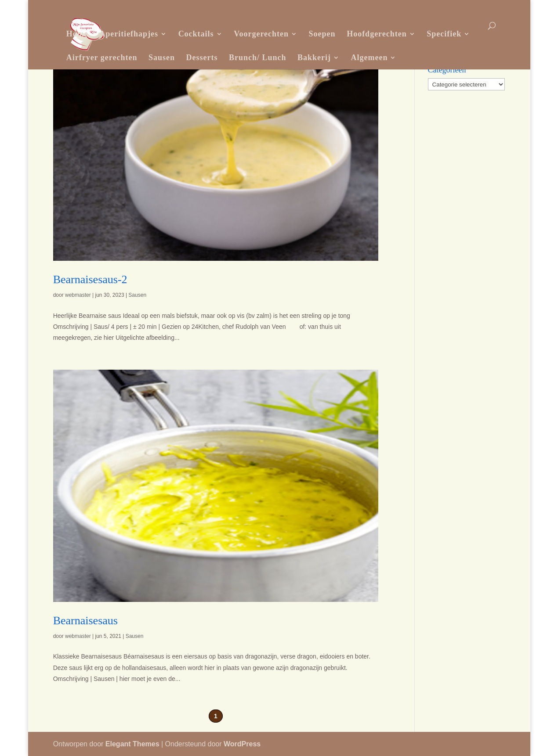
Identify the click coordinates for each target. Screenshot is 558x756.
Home (77, 34)
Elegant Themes (132, 744)
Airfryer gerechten (102, 58)
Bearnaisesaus (85, 621)
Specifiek (444, 34)
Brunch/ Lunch (258, 58)
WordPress (242, 744)
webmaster (78, 295)
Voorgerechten (261, 34)
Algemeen (370, 58)
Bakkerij (314, 58)
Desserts (202, 58)
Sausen (162, 58)
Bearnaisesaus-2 (90, 279)
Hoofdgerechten (377, 34)
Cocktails (196, 34)
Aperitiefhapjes (129, 34)
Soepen (322, 34)
